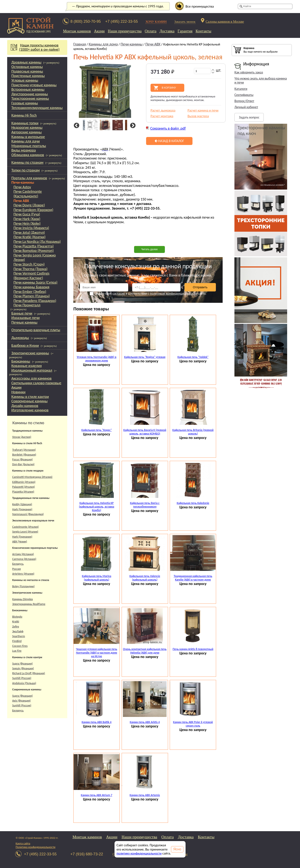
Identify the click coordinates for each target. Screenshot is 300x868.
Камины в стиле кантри (30, 397)
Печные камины (24, 322)
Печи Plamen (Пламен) (32, 296)
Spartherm (19, 636)
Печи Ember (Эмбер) (30, 292)
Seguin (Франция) (23, 668)
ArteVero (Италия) (23, 574)
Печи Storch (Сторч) (29, 264)
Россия (16, 569)
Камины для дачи (26, 141)
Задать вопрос (249, 117)
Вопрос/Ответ (244, 101)
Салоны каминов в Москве (225, 22)
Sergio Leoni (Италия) (25, 532)
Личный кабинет (246, 107)
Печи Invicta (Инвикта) (31, 228)
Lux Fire (17, 651)
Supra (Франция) (22, 664)
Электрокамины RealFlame (29, 604)
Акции (99, 31)
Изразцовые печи (26, 318)
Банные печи (22, 313)
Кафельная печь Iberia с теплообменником (145, 505)
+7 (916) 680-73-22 (87, 854)
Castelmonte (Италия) (26, 527)
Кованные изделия (27, 366)
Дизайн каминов (25, 406)
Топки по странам (26, 170)
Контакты (203, 31)
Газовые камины (25, 103)
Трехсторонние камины (30, 98)
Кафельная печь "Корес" (97, 430)
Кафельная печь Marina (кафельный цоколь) (97, 578)
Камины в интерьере (28, 137)
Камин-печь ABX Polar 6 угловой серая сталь (193, 724)
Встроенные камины (28, 89)
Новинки (18, 392)
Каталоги (241, 89)
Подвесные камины (27, 71)
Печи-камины (23, 182)
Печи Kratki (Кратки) (30, 237)
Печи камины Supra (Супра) (36, 282)
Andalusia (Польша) (24, 683)
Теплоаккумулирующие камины (37, 108)
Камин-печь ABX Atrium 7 (97, 795)
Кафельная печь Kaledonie (193, 503)
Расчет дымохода (163, 110)
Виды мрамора (24, 150)
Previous (76, 126)
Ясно (177, 849)
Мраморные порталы (29, 146)
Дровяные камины (26, 62)
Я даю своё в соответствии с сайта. (148, 294)
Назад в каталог (169, 141)
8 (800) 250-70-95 (86, 21)
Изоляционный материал (32, 370)
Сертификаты (244, 95)
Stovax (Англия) (22, 437)
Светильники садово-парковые (36, 383)
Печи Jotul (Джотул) (29, 233)
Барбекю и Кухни (25, 346)
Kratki (16, 621)
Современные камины (30, 401)
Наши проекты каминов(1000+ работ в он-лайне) (37, 47)
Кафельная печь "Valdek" (193, 357)
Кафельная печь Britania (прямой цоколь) (193, 432)
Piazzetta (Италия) (23, 492)
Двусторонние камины (30, 94)
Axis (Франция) (22, 701)
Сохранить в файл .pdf (168, 128)
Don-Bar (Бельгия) (23, 464)
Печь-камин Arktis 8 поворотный (193, 649)
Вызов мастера (198, 116)
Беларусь (18, 564)
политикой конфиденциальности (173, 293)
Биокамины (21, 361)
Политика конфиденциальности (36, 847)
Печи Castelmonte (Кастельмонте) (28, 194)
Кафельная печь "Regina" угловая (145, 357)
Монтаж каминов (77, 31)
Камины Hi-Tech (24, 115)
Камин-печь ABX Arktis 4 (145, 722)
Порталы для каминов (29, 178)
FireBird (17, 641)
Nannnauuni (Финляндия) (28, 514)
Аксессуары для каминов (32, 378)
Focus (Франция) (22, 459)
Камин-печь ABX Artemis (145, 795)
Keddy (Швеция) (22, 504)
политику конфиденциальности (139, 853)
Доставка (167, 31)
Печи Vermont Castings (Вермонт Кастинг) (31, 276)
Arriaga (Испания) (23, 554)
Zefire (16, 627)
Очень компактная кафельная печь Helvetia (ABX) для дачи (145, 651)
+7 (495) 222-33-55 (122, 21)
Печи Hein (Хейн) (27, 223)
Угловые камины (25, 80)
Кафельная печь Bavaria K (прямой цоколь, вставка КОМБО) (145, 432)
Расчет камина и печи (203, 110)
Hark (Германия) (22, 509)
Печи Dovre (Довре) (29, 205)
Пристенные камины (28, 76)
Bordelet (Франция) (24, 455)
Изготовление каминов (30, 410)
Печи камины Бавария (31, 287)
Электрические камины (30, 353)
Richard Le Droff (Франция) (29, 673)
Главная (80, 44)
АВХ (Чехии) (20, 542)
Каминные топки (25, 123)
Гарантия (185, 31)
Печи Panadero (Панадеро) (35, 301)
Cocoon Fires (20, 646)
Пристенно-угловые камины (34, 85)
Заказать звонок (185, 22)
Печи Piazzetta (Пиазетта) (34, 246)
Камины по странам (27, 162)
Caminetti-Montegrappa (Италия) (32, 477)
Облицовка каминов (28, 155)
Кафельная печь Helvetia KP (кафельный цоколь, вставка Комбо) (96, 507)
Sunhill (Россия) (22, 678)
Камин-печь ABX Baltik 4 (96, 722)
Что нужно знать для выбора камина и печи (261, 80)
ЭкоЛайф (18, 631)
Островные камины (27, 67)
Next (132, 126)
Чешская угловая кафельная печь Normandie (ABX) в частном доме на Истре (97, 653)
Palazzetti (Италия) (24, 487)
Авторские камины (27, 132)
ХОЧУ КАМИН (156, 22)
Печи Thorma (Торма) (30, 269)
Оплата (151, 31)
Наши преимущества (125, 31)
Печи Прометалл (27, 305)
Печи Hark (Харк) (27, 219)
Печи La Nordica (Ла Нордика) (37, 242)
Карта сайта (23, 843)
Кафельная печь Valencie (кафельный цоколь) (145, 578)
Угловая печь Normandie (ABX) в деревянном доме (97, 359)
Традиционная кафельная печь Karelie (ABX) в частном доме (193, 578)
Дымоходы (20, 338)
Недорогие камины (27, 128)
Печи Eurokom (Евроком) (33, 210)
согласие (119, 293)
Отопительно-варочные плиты (36, 330)
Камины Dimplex (23, 599)
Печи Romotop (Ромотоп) (34, 251)
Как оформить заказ (249, 72)
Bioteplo (17, 617)
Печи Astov (22, 187)
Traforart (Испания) (24, 450)
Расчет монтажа (162, 116)
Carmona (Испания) (24, 559)
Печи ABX (21, 201)
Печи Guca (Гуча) (27, 214)
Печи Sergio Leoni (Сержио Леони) (35, 258)
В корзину (169, 88)
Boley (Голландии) (23, 586)
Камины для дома (103, 44)
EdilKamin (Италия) (24, 482)
